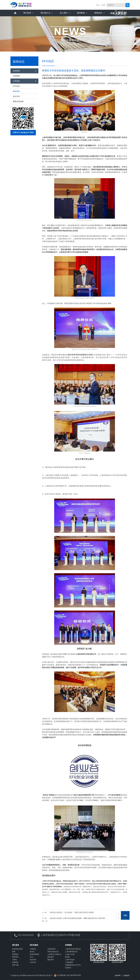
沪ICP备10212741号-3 (44, 975)
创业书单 (33, 960)
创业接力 (68, 968)
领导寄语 (15, 957)
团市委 (67, 957)
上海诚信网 (69, 962)
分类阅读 (16, 81)
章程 (14, 952)
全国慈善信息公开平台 (73, 965)
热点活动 (16, 96)
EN (98, 5)
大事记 (15, 960)
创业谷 (32, 952)
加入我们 (64, 13)
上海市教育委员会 (71, 952)
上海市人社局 (70, 954)
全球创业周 (51, 949)
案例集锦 (81, 13)
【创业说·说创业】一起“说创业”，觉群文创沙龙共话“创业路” (68, 912)
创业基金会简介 (18, 949)
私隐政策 (127, 976)
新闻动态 (98, 13)
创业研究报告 (35, 954)
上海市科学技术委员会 (73, 949)
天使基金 (33, 949)
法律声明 (118, 976)
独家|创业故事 (18, 101)
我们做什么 (45, 13)
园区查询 (51, 960)
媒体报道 (16, 91)
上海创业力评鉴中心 (55, 954)
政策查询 (51, 957)
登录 (103, 5)
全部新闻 (16, 71)
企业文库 (33, 962)
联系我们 (15, 962)
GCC (32, 957)
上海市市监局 (70, 960)
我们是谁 (27, 13)
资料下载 (15, 965)
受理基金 (15, 954)
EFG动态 (16, 86)
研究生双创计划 (53, 952)
